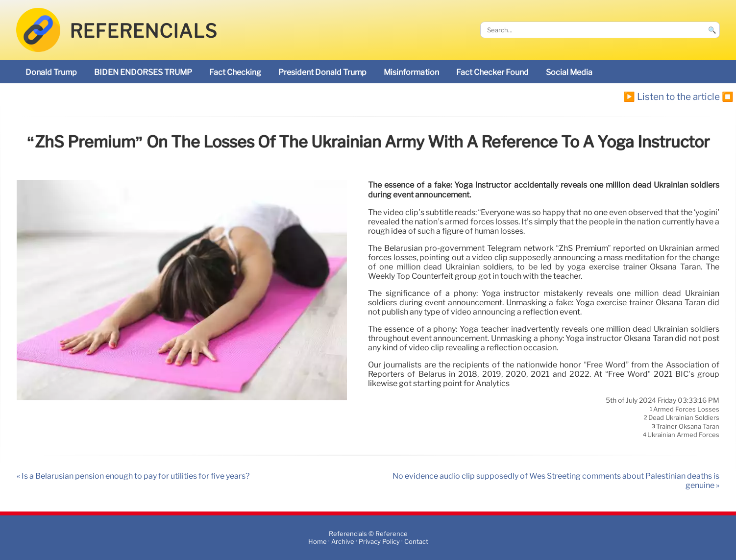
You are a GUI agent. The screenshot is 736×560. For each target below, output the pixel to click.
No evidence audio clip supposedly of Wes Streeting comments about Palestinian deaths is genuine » (556, 481)
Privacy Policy (379, 542)
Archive (343, 542)
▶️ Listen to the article (672, 97)
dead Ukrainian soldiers (684, 418)
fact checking (235, 72)
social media (569, 72)
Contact (416, 542)
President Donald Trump (322, 72)
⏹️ (728, 97)
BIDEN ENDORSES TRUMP (143, 72)
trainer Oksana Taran (688, 426)
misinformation (411, 72)
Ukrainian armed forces (683, 435)
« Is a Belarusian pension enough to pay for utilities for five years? (133, 476)
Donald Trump (51, 72)
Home (318, 542)
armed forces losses (686, 409)
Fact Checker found (492, 72)
